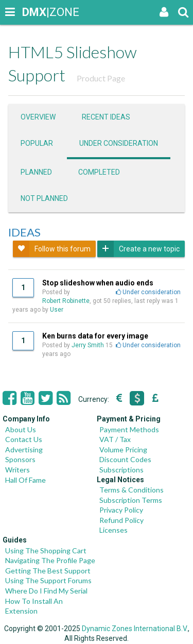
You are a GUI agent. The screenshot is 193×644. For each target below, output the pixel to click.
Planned (36, 172)
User (57, 310)
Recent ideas (106, 117)
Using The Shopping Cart (46, 550)
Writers (17, 470)
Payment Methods (129, 429)
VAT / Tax (115, 439)
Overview (38, 117)
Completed (99, 172)
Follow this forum (52, 249)
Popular (37, 143)
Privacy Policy (121, 510)
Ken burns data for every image (95, 336)
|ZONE (32, 12)
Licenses (113, 530)
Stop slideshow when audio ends (98, 283)
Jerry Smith (88, 345)
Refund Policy (121, 520)
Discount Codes (125, 459)
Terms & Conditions (131, 490)
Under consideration (119, 143)
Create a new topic (138, 249)
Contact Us (24, 439)
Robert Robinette (66, 301)
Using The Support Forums (48, 580)
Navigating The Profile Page (50, 560)
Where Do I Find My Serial (46, 591)
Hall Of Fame (25, 480)
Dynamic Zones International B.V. (135, 629)
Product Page (101, 78)
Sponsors (20, 459)
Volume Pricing (123, 450)
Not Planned (44, 198)
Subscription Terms (131, 500)
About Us (21, 429)
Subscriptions (121, 470)
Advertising (24, 450)
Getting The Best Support (48, 571)
